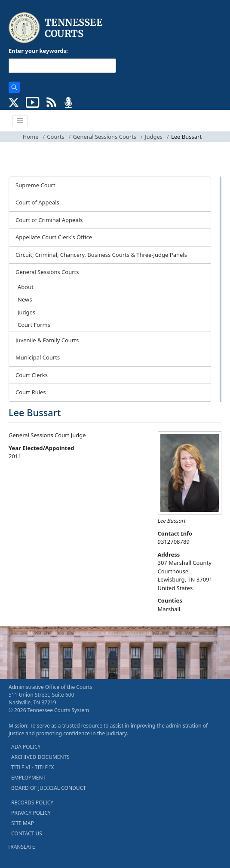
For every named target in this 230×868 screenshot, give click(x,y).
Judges (154, 137)
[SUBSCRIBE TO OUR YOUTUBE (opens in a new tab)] (33, 102)
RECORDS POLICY (32, 803)
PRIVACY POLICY (31, 813)
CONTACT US (27, 833)
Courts (55, 137)
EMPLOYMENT (28, 778)
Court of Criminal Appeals (49, 220)
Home (31, 137)
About (26, 287)
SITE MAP (23, 823)
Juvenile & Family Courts (47, 340)
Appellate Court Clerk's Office (54, 237)
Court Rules (31, 392)
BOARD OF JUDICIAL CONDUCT (49, 788)
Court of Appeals (37, 202)
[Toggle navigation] (20, 121)
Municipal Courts (38, 357)
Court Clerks (32, 375)
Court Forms (34, 325)
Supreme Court (35, 185)
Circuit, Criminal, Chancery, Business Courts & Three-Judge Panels (101, 255)
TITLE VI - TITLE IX (32, 767)
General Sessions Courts (105, 137)
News (25, 299)
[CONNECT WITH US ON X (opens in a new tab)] (14, 102)
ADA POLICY (26, 747)
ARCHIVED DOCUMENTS (40, 757)
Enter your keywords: (38, 51)
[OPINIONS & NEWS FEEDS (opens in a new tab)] (51, 102)
